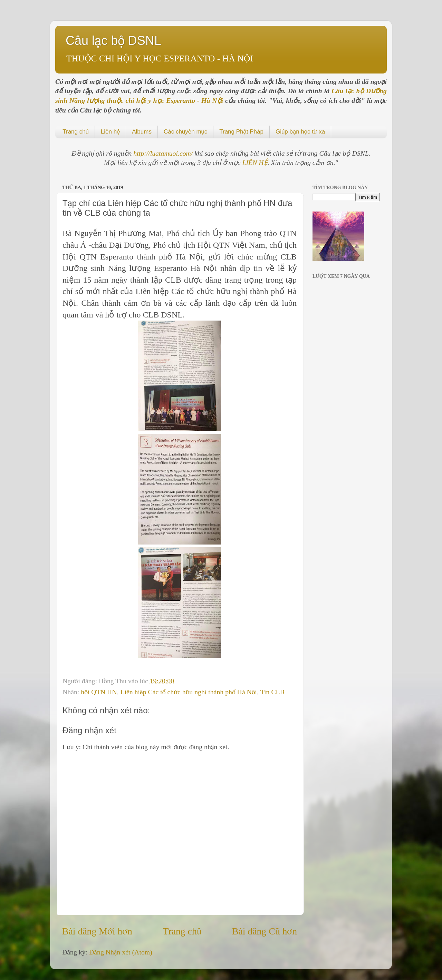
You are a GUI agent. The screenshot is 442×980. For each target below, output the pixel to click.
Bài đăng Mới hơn (97, 931)
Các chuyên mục (185, 132)
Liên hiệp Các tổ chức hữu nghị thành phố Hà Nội (189, 692)
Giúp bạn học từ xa (300, 132)
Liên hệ (110, 132)
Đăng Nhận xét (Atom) (121, 952)
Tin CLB (272, 692)
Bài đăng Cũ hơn (265, 931)
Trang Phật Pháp (241, 132)
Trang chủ (76, 132)
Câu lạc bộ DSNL (113, 41)
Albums (142, 132)
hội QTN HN (99, 692)
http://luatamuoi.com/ (164, 153)
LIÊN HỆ (255, 163)
